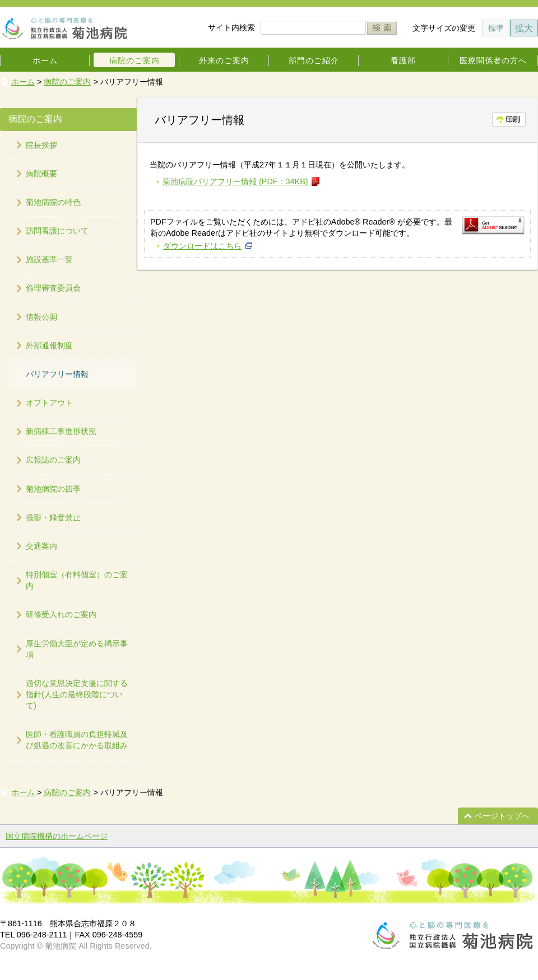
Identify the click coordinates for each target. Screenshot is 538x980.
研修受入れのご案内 (61, 614)
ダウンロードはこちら (202, 246)
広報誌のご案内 (53, 460)
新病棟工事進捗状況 (61, 431)
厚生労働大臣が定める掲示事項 (77, 649)
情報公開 (41, 317)
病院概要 (41, 174)
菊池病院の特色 (53, 202)
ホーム (45, 60)
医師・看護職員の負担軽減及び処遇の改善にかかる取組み (77, 740)
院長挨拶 (41, 145)
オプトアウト (49, 403)
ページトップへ (502, 816)
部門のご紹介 (314, 60)
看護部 (403, 60)
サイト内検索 (231, 27)
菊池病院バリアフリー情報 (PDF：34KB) (235, 181)
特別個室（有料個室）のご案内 (77, 580)
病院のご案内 (134, 60)
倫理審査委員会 (53, 288)
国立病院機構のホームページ (57, 836)
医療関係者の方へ (493, 60)
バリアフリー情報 (57, 374)
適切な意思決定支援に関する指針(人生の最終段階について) (77, 694)
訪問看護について (57, 231)
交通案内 (41, 546)
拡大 (524, 28)
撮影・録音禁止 (53, 517)
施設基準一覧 (49, 259)
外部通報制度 (49, 346)
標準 (496, 28)
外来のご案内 (224, 60)
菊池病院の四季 (53, 489)
